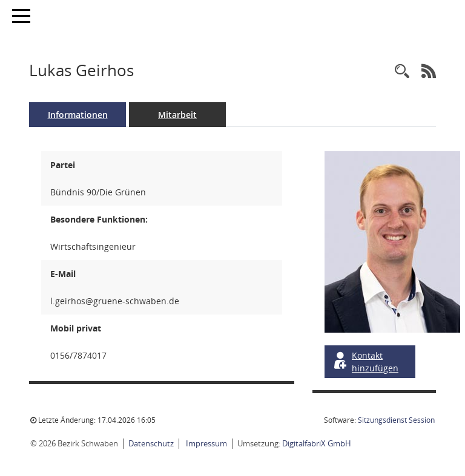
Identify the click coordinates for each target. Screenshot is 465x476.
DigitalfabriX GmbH (317, 443)
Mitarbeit (177, 115)
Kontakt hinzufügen (365, 362)
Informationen (78, 115)
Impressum (206, 443)
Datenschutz (151, 443)
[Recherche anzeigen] (402, 72)
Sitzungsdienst (396, 420)
